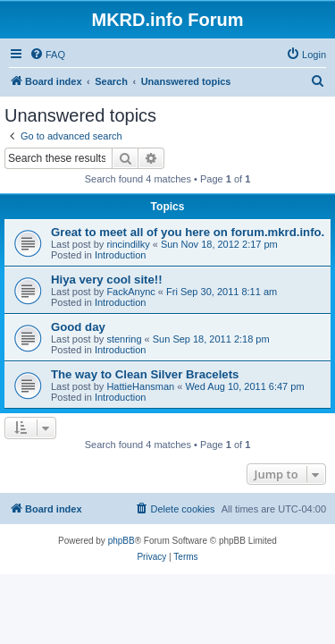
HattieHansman (140, 386)
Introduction (120, 255)
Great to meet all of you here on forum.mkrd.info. (188, 232)
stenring (124, 339)
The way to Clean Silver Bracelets (145, 374)
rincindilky (128, 244)
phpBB (121, 541)
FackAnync (130, 292)
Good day (78, 327)
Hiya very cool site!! (107, 280)
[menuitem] (47, 55)
